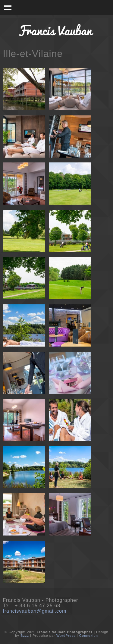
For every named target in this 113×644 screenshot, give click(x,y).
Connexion (89, 636)
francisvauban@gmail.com (35, 611)
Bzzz (25, 636)
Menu (8, 8)
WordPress (66, 636)
